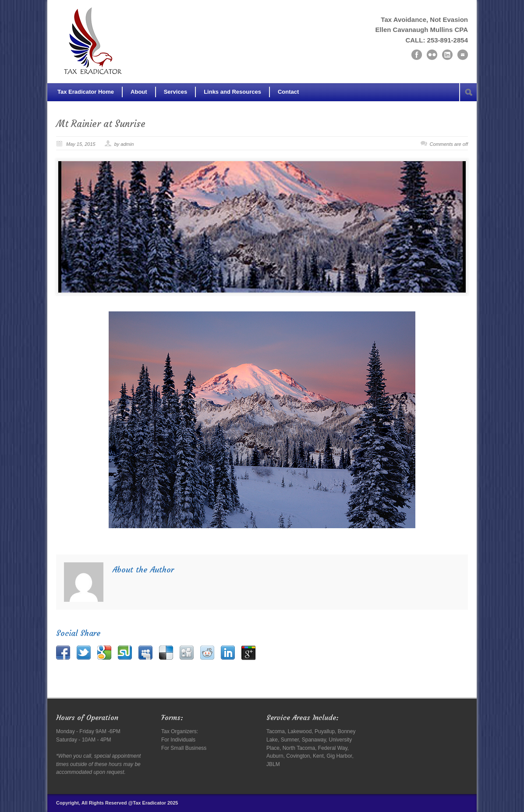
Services (176, 92)
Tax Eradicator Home (86, 92)
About (139, 92)
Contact (288, 92)
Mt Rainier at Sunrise (101, 124)
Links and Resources (232, 92)
